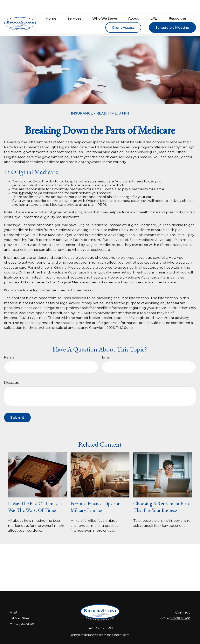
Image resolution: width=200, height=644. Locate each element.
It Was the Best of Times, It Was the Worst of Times (35, 495)
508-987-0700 (180, 607)
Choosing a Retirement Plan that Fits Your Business (161, 495)
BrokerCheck (143, 635)
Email (107, 346)
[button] (51, 7)
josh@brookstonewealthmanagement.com (100, 623)
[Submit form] (17, 406)
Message (12, 371)
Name (9, 346)
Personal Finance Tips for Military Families (95, 495)
